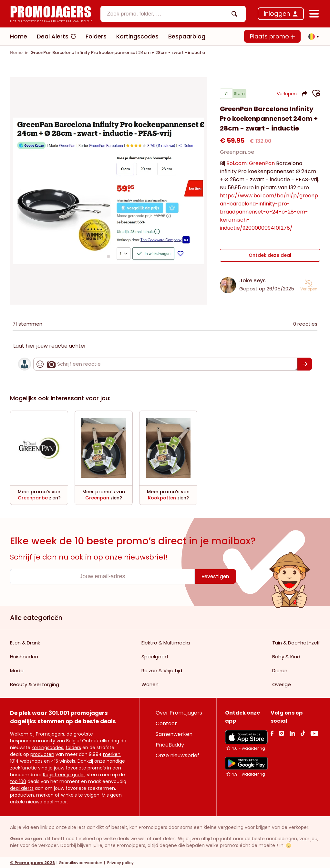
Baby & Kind (286, 656)
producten (42, 753)
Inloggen (277, 14)
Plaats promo (272, 36)
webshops (31, 760)
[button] (312, 37)
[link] (16, 52)
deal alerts (22, 787)
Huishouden (24, 656)
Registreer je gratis (64, 774)
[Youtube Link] (314, 732)
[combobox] (173, 14)
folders (73, 747)
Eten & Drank (25, 642)
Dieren (280, 669)
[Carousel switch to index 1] (108, 256)
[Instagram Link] (281, 732)
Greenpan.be (237, 155)
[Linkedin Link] (292, 732)
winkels (67, 760)
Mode (17, 669)
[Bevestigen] (305, 363)
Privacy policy (120, 862)
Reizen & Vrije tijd (162, 669)
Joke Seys (253, 280)
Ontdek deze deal (270, 256)
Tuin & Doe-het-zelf (296, 642)
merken (112, 753)
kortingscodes (47, 747)
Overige (282, 683)
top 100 (18, 780)
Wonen (150, 683)
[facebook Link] (272, 732)
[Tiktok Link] (303, 732)
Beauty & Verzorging (35, 683)
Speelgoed (155, 656)
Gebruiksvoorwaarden (81, 862)
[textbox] (168, 14)
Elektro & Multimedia (166, 642)
